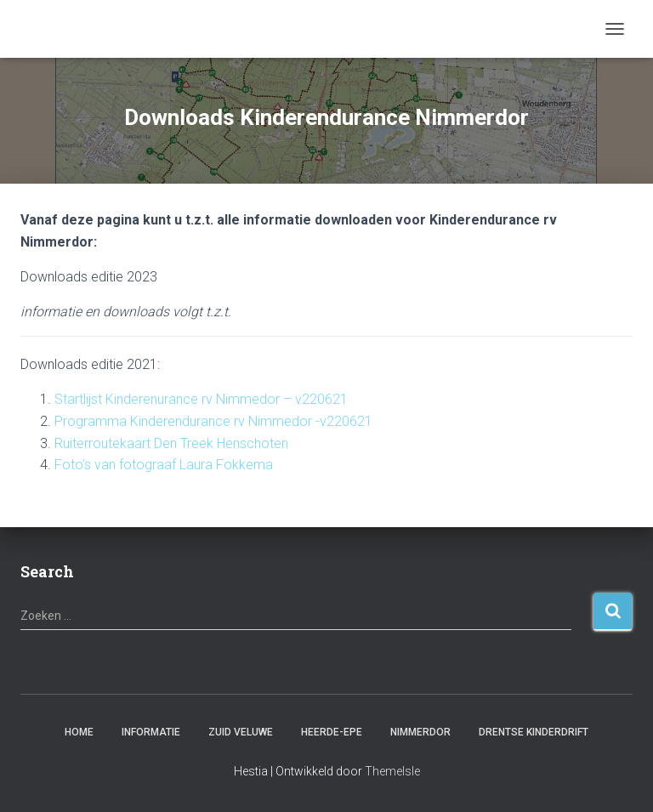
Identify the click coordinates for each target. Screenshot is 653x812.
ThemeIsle (392, 771)
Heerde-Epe (332, 732)
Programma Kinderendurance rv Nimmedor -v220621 (213, 421)
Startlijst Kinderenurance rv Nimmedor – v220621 (201, 399)
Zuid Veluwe (241, 732)
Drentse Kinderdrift (534, 732)
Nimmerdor (420, 732)
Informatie (151, 732)
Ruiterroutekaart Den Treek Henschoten (171, 443)
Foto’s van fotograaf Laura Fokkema (164, 465)
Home (79, 732)
